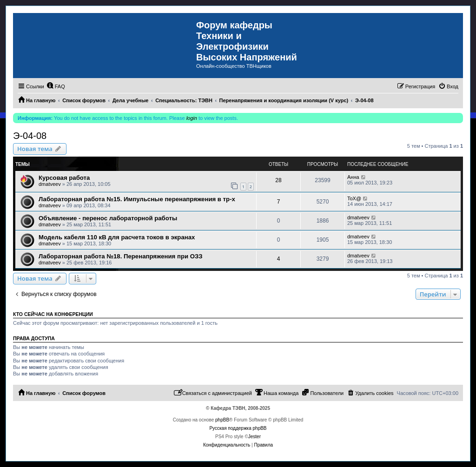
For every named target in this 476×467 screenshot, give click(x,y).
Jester (255, 437)
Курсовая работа (64, 178)
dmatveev (50, 184)
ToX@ (354, 198)
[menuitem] (56, 86)
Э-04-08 (30, 136)
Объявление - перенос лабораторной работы (108, 218)
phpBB (222, 420)
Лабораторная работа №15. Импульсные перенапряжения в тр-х (137, 199)
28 (278, 180)
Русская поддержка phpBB (238, 428)
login (192, 118)
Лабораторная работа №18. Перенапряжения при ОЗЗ (121, 256)
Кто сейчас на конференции (53, 314)
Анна (353, 177)
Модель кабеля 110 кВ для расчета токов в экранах (117, 237)
